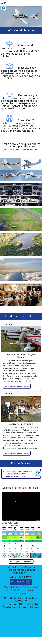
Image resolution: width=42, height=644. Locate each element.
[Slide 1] (11, 344)
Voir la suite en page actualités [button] (17, 386)
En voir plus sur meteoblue (21, 561)
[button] (21, 474)
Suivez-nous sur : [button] (21, 582)
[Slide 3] (19, 344)
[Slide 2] (15, 344)
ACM (4, 3)
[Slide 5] (27, 344)
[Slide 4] (23, 344)
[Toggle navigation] (38, 3)
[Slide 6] (31, 344)
